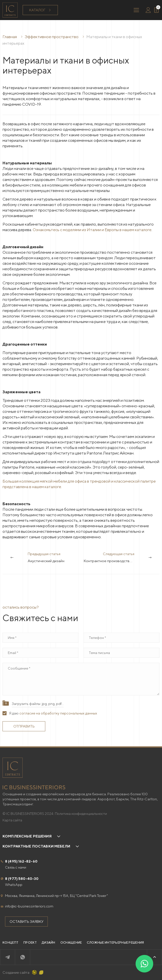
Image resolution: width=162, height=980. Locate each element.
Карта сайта (12, 820)
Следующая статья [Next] (121, 558)
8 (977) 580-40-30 (22, 879)
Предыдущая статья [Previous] (46, 558)
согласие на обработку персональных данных (58, 713)
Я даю (53, 713)
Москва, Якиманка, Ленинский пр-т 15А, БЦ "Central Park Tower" (56, 896)
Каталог (40, 10)
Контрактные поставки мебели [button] (36, 846)
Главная (10, 37)
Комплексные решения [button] (27, 836)
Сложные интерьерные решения (115, 942)
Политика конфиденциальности (81, 814)
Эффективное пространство (52, 37)
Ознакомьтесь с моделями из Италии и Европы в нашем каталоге (92, 230)
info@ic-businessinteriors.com (29, 906)
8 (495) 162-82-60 (21, 861)
